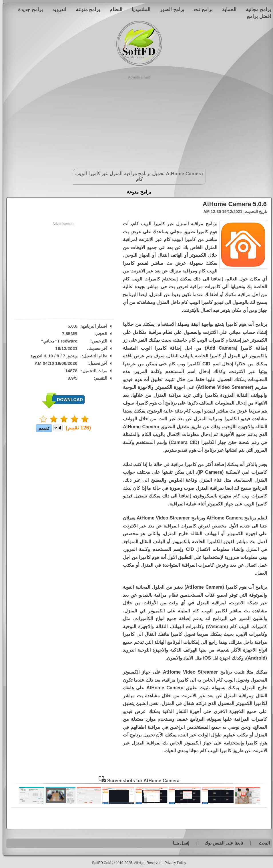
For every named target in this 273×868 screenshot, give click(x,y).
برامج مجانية (256, 9)
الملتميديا (139, 9)
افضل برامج (256, 16)
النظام (113, 9)
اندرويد (57, 9)
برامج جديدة (28, 9)
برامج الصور (170, 9)
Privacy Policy (173, 863)
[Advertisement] (136, 120)
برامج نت (201, 9)
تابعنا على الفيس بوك (221, 843)
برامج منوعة (85, 9)
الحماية (227, 9)
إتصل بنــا (178, 843)
